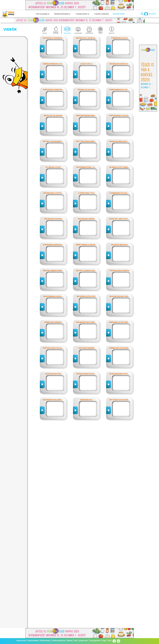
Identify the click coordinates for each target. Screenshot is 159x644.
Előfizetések (45, 641)
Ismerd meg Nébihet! (53, 322)
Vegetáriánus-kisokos (53, 296)
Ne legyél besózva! (120, 245)
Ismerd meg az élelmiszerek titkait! (125, 348)
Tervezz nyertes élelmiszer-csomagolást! (95, 374)
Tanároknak (82, 14)
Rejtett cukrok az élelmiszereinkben (93, 271)
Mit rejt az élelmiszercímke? (56, 141)
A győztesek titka (86, 193)
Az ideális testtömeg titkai (122, 167)
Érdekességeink (62, 14)
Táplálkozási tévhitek (120, 271)
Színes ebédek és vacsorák (121, 90)
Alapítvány (83, 641)
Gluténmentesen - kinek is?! (89, 167)
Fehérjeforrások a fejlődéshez (57, 64)
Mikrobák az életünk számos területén (127, 322)
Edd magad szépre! (86, 219)
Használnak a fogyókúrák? (56, 193)
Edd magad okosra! (53, 219)
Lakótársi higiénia (86, 348)
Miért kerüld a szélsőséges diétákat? (93, 245)
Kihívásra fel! (86, 400)
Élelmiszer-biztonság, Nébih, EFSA (91, 322)
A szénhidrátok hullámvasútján (124, 193)
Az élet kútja (86, 64)
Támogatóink (95, 641)
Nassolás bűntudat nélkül (122, 141)
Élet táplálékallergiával (87, 141)
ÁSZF (110, 641)
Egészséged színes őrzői (54, 90)
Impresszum (21, 641)
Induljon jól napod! (53, 116)
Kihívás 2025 (119, 14)
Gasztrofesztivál (53, 374)
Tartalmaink (42, 14)
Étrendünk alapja (120, 38)
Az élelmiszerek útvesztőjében (123, 374)
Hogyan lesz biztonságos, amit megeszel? (128, 296)
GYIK (76, 641)
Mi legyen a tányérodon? (54, 38)
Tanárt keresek (101, 14)
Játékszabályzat (59, 641)
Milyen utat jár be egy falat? (89, 38)
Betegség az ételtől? (86, 296)
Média (70, 641)
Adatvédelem (33, 641)
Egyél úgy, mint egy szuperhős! (123, 219)
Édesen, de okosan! (86, 90)
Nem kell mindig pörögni (54, 271)
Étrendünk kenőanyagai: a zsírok (58, 245)
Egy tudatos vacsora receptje (123, 400)
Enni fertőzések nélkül (86, 116)
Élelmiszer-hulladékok (53, 400)
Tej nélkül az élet (53, 167)
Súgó (104, 641)
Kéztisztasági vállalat (54, 348)
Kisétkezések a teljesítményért (123, 116)
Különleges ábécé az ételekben (123, 64)
